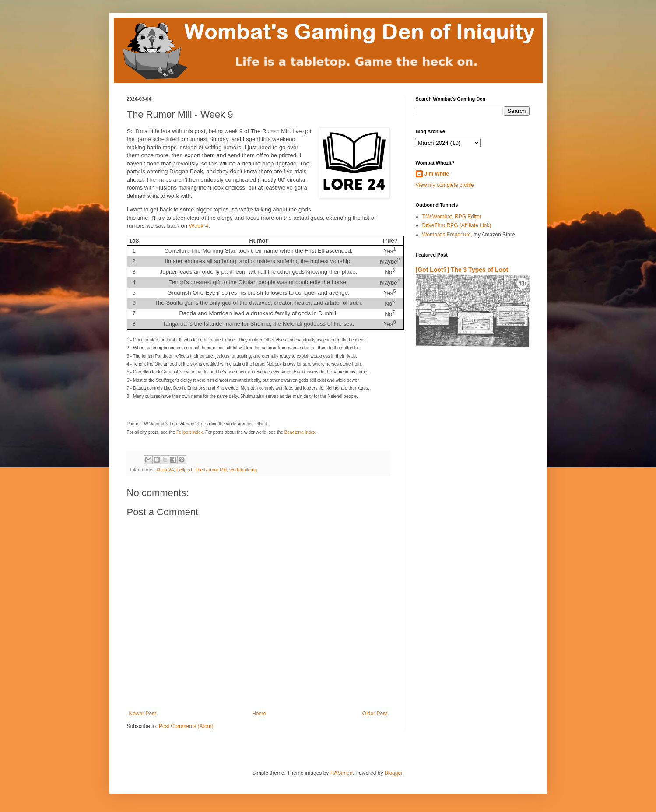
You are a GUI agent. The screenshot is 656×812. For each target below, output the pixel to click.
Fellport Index (190, 432)
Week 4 (199, 226)
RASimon (342, 773)
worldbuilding (243, 470)
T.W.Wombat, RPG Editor (452, 217)
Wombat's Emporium (447, 235)
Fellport (184, 470)
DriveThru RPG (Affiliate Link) (457, 225)
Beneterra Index (300, 432)
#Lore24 (165, 470)
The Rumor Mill (211, 470)
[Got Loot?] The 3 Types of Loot (462, 270)
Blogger (394, 773)
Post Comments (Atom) (186, 726)
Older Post (375, 714)
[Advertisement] (467, 457)
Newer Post (143, 714)
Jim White (437, 174)
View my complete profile (445, 185)
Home (259, 714)
